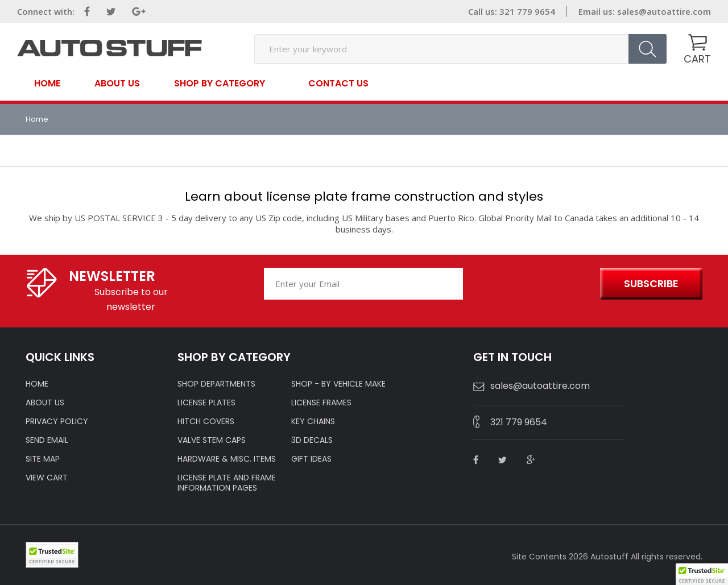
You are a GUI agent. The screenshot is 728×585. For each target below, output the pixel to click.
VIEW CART (47, 478)
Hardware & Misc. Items (227, 459)
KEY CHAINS (313, 421)
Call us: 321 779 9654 (512, 11)
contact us (338, 84)
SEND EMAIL (47, 440)
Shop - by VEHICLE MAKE (338, 384)
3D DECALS (312, 440)
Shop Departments (216, 384)
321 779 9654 (519, 422)
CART (697, 59)
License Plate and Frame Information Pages (227, 483)
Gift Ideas (311, 459)
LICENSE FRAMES (321, 403)
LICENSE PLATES (206, 403)
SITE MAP (43, 459)
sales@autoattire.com (664, 11)
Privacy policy (57, 421)
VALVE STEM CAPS (212, 440)
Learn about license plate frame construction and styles (364, 196)
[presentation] (530, 284)
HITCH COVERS (206, 421)
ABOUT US (45, 403)
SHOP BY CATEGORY (220, 83)
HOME (37, 384)
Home (47, 84)
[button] (702, 574)
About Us (117, 84)
